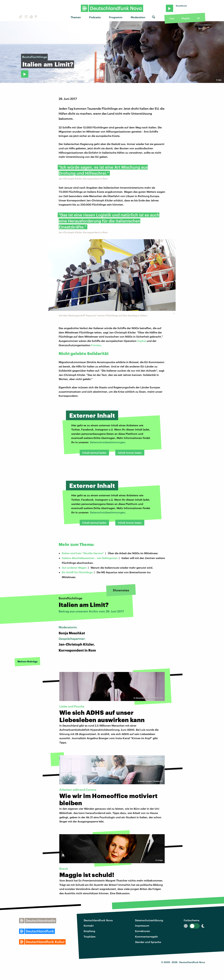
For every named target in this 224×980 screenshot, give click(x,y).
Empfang (89, 931)
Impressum (142, 926)
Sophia (142, 341)
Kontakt (89, 926)
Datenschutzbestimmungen (108, 442)
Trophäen (90, 936)
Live (172, 18)
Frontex (96, 345)
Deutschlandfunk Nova (98, 920)
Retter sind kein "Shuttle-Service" (83, 553)
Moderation (138, 17)
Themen (76, 17)
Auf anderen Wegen (74, 568)
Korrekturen (143, 931)
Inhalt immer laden (130, 453)
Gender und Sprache (148, 942)
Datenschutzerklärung (149, 920)
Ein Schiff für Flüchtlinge (77, 572)
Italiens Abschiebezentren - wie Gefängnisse (90, 558)
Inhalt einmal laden (94, 453)
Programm (116, 17)
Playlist (186, 18)
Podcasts (95, 17)
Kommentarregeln (146, 936)
